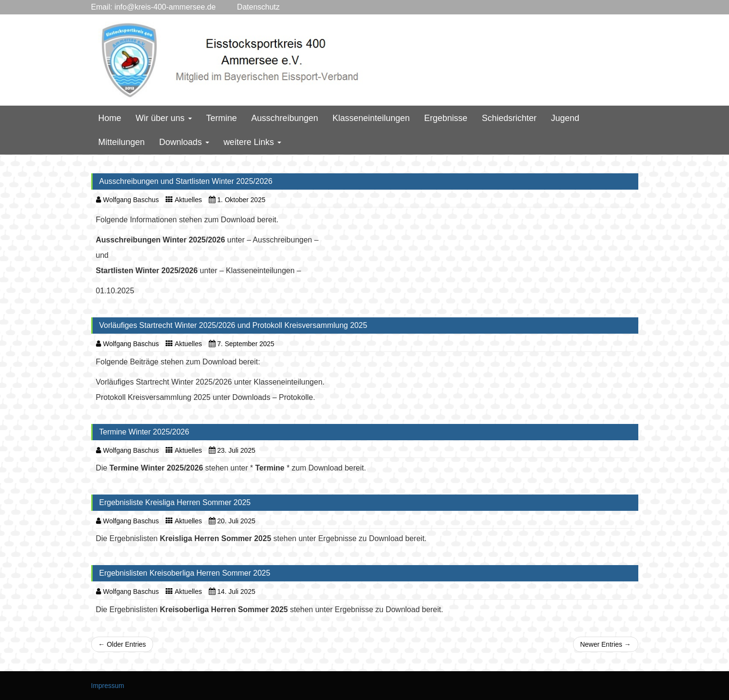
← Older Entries (122, 644)
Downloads (184, 142)
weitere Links (252, 142)
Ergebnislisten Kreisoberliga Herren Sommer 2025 (185, 573)
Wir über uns (164, 118)
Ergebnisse (446, 118)
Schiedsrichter (509, 118)
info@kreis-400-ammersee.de (165, 7)
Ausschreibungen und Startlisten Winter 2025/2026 (186, 181)
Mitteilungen (122, 142)
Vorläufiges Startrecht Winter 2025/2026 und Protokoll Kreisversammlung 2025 (233, 325)
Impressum (108, 686)
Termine (222, 118)
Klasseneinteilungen (371, 118)
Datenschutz (247, 7)
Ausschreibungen (285, 118)
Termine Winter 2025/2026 (144, 432)
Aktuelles (188, 200)
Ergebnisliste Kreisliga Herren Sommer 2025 (175, 502)
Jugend (565, 118)
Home (110, 118)
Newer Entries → (606, 644)
